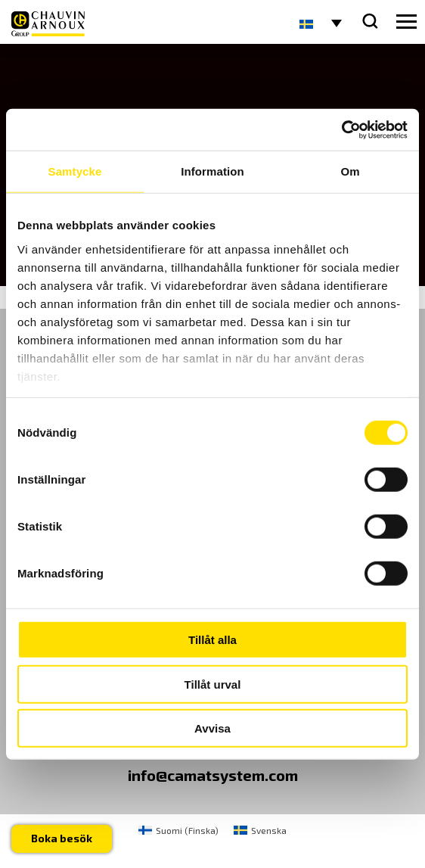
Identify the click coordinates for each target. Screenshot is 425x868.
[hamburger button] (406, 22)
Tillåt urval (213, 684)
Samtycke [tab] (75, 171)
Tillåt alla (212, 640)
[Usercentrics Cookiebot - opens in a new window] (341, 129)
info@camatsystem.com (213, 775)
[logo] (48, 24)
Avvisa (212, 728)
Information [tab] (212, 171)
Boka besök (62, 838)
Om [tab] (350, 171)
